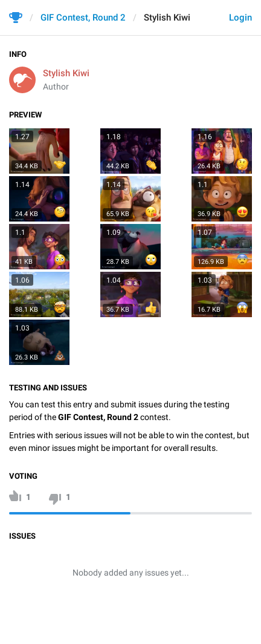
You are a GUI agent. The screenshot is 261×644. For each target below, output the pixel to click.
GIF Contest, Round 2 (83, 18)
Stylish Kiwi (66, 73)
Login (240, 18)
